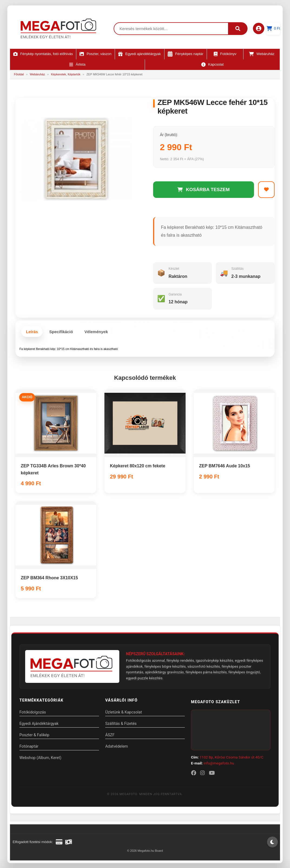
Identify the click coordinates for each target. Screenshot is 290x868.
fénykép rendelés (180, 661)
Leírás (32, 333)
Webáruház (37, 74)
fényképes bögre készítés (165, 667)
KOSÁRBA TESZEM (203, 190)
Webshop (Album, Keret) (40, 759)
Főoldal (19, 74)
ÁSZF (111, 736)
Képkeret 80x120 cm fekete (138, 467)
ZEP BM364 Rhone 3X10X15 (49, 579)
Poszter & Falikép (34, 736)
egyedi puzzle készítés (144, 679)
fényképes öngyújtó (244, 673)
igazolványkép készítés (215, 661)
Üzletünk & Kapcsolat (124, 713)
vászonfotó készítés (204, 667)
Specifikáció (61, 333)
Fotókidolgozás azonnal (145, 661)
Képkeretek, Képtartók (66, 74)
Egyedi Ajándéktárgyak (39, 725)
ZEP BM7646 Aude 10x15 (225, 467)
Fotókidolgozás (33, 713)
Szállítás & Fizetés (121, 725)
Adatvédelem (117, 748)
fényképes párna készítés (206, 673)
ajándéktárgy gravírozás (164, 673)
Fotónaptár (29, 748)
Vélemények (96, 333)
